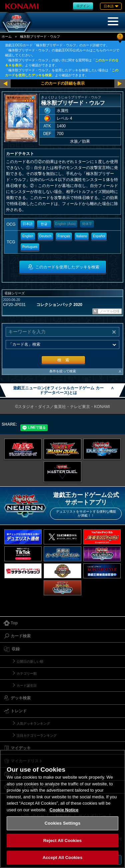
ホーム (7, 36)
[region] (62, 809)
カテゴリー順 (27, 673)
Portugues (30, 247)
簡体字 (87, 224)
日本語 (28, 224)
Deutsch (45, 236)
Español (99, 236)
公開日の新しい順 (30, 661)
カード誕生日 (27, 685)
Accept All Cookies (63, 857)
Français (64, 236)
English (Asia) (66, 224)
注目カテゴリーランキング (37, 735)
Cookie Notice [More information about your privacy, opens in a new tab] (64, 810)
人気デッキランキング (33, 723)
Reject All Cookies (62, 840)
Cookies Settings (63, 823)
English (28, 236)
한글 (44, 224)
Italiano (82, 236)
